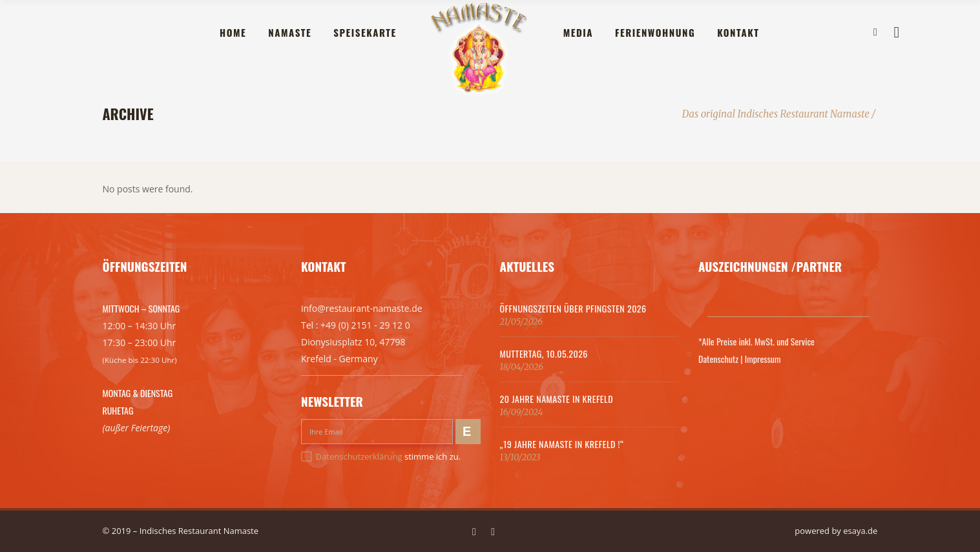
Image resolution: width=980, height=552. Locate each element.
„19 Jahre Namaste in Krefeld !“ (562, 444)
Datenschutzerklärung (359, 456)
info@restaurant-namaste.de (362, 308)
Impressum (763, 359)
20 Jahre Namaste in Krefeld (557, 399)
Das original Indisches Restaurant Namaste (776, 114)
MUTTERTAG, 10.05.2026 (544, 353)
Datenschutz (718, 359)
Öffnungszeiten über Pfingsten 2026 (573, 308)
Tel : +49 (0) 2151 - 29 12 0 (356, 325)
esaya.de (860, 531)
